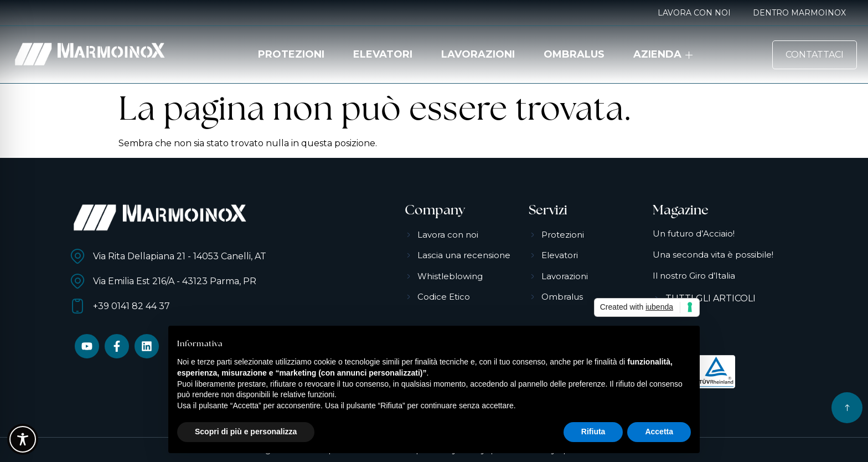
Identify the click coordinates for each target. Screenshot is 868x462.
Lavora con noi (694, 13)
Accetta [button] (659, 432)
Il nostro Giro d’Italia (694, 276)
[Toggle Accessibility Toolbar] (23, 439)
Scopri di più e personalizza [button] (246, 432)
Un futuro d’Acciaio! (694, 233)
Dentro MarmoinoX (799, 13)
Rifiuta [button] (593, 432)
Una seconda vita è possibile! (713, 255)
